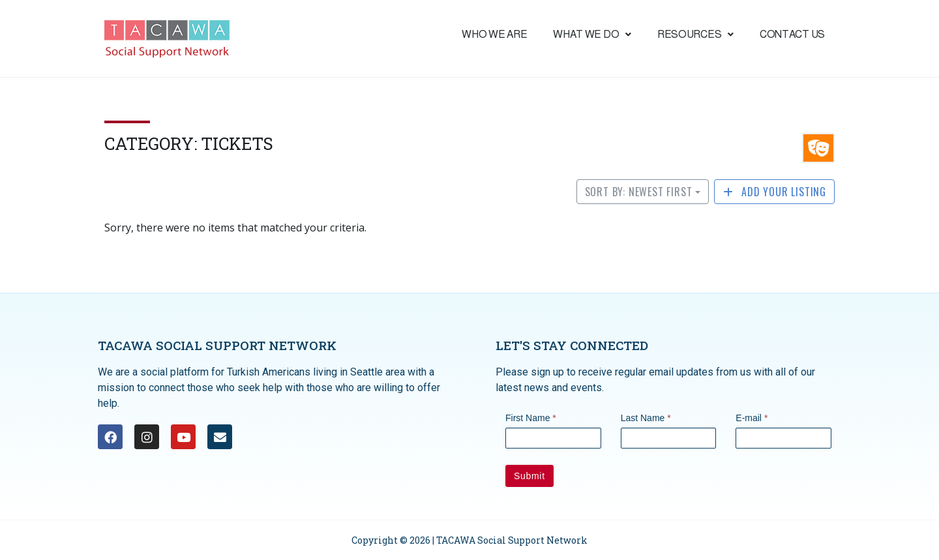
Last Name (646, 418)
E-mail (752, 418)
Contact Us (792, 34)
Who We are (494, 34)
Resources (695, 34)
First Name (531, 418)
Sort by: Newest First (639, 192)
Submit (529, 476)
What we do (592, 34)
